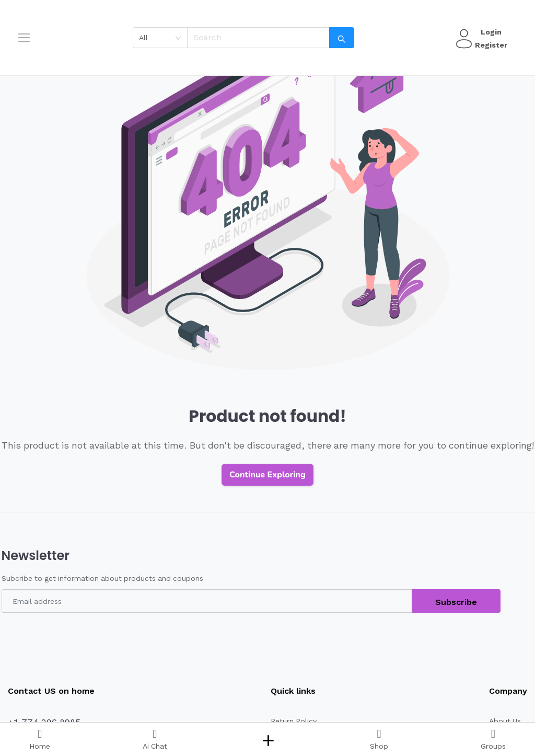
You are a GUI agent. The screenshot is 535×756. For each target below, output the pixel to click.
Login (490, 32)
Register (490, 45)
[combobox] (164, 38)
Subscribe (456, 602)
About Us (504, 721)
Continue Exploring (267, 475)
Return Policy (289, 721)
